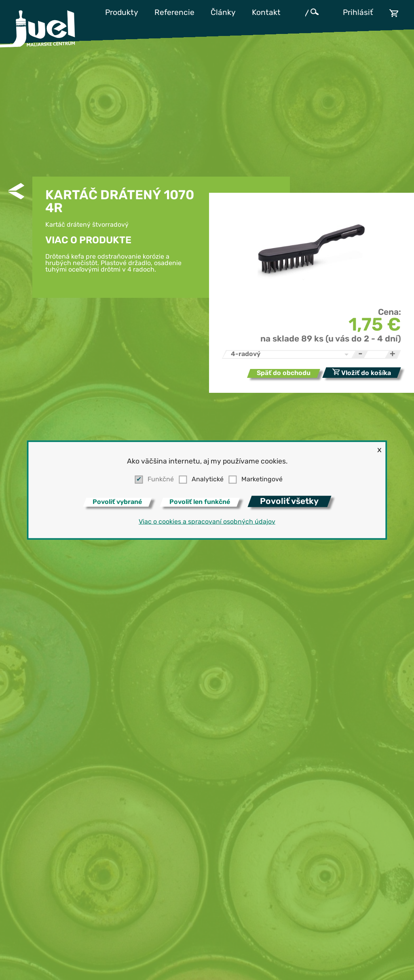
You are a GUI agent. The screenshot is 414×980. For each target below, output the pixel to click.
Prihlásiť (358, 13)
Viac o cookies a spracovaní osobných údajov (207, 522)
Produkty (122, 13)
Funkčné (161, 480)
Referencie (174, 13)
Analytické (208, 480)
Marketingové (262, 480)
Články (223, 13)
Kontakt (266, 13)
